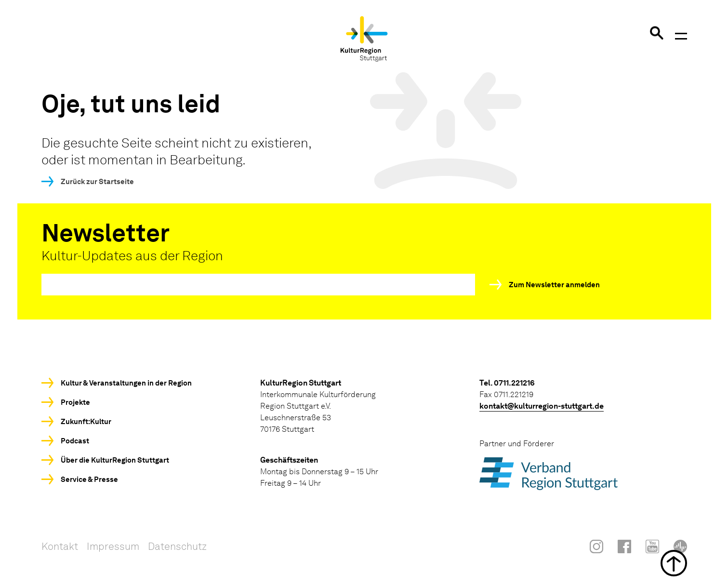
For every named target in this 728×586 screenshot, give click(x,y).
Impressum (113, 546)
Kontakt (60, 546)
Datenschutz (177, 546)
